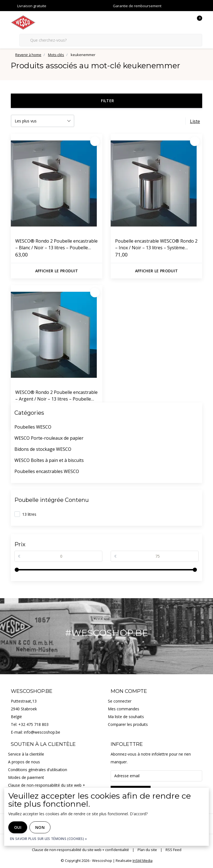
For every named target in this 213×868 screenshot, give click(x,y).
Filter (107, 101)
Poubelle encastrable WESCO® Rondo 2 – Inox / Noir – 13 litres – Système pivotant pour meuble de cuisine (156, 244)
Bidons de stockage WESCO (43, 449)
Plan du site (147, 850)
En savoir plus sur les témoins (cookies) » (49, 839)
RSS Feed (173, 850)
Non (40, 827)
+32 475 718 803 (33, 724)
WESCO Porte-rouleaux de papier (49, 438)
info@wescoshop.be (42, 732)
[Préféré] (95, 141)
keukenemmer (83, 55)
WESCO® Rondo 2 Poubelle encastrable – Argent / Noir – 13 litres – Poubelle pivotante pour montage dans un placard (56, 396)
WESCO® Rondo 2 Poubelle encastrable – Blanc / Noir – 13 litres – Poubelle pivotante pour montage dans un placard (56, 244)
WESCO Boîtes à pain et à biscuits (49, 460)
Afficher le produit (57, 271)
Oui (18, 827)
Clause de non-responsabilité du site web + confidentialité (80, 850)
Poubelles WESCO (33, 427)
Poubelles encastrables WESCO (47, 471)
